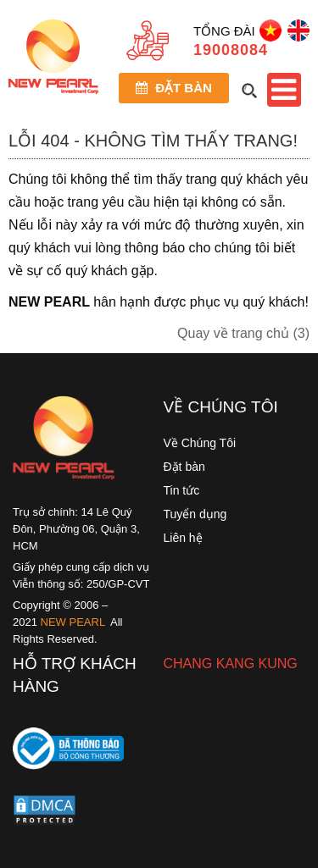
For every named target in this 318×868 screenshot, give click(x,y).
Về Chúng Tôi (200, 443)
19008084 (231, 50)
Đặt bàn (174, 88)
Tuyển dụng (195, 514)
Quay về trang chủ (243, 333)
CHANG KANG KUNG (231, 663)
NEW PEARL (73, 622)
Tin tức (182, 490)
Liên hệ (183, 538)
